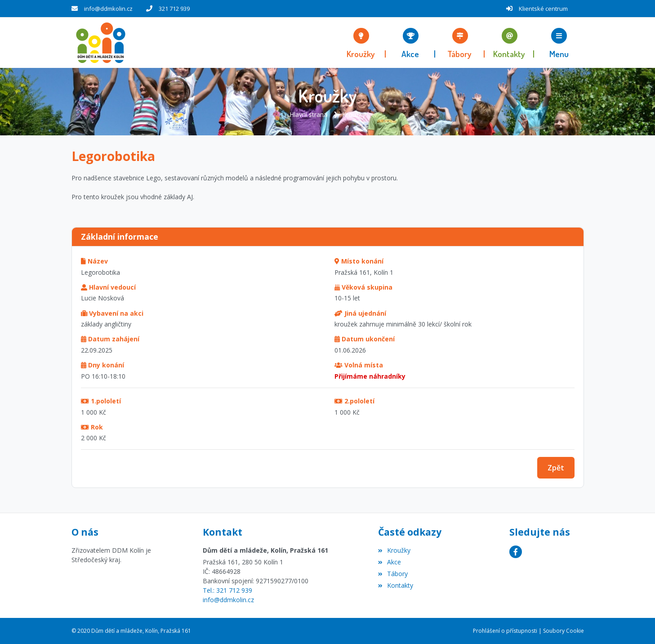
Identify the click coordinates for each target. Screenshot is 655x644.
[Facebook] (516, 552)
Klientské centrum (543, 9)
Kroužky (354, 114)
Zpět (556, 468)
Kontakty (396, 585)
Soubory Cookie (564, 631)
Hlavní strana (308, 114)
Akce (390, 562)
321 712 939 (174, 9)
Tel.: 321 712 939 (227, 590)
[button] (559, 43)
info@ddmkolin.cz (108, 9)
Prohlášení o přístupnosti (505, 631)
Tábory (393, 573)
